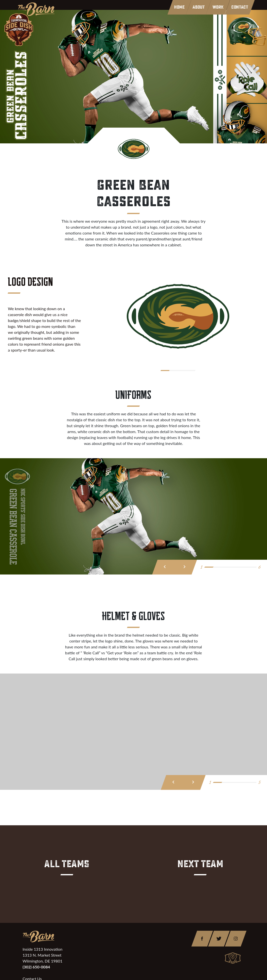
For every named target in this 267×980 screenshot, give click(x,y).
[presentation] (165, 567)
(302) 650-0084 (36, 967)
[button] (166, 371)
